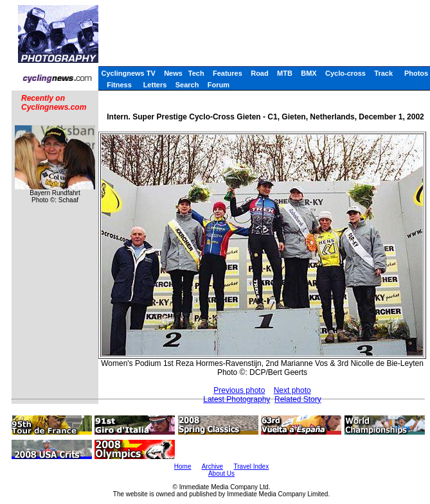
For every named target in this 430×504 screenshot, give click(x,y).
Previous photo (239, 390)
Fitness (119, 85)
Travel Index (252, 466)
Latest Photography (237, 399)
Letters (155, 85)
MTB (285, 73)
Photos (416, 73)
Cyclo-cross (345, 73)
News (173, 73)
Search (187, 85)
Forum (219, 85)
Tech (196, 73)
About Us (221, 474)
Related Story (298, 399)
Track (383, 73)
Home (183, 466)
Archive (212, 466)
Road (260, 73)
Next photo (292, 390)
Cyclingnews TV (128, 73)
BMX (309, 73)
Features (228, 73)
